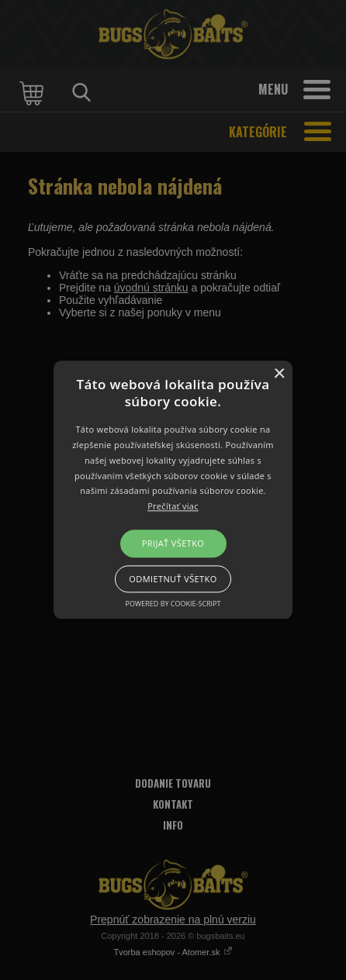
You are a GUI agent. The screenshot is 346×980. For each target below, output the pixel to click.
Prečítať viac (173, 507)
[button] (173, 490)
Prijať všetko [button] (173, 543)
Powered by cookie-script (173, 604)
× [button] (279, 374)
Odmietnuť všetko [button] (173, 580)
